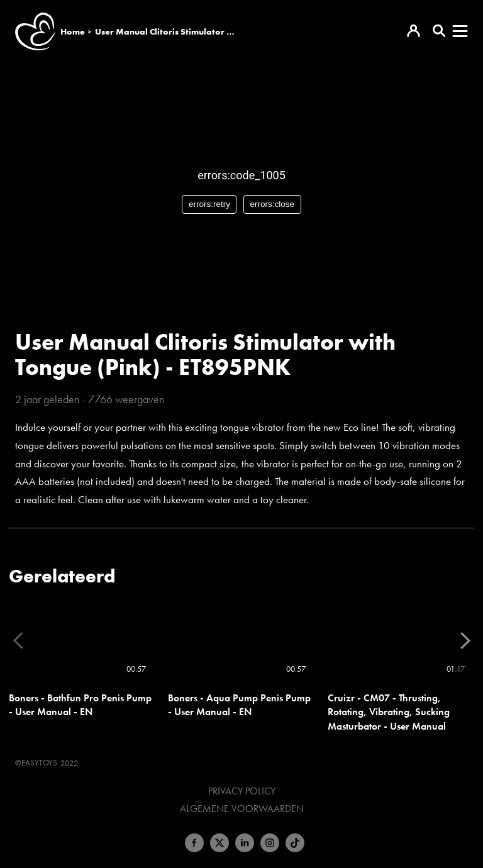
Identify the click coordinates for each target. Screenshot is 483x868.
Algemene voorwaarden (242, 809)
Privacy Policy (242, 791)
